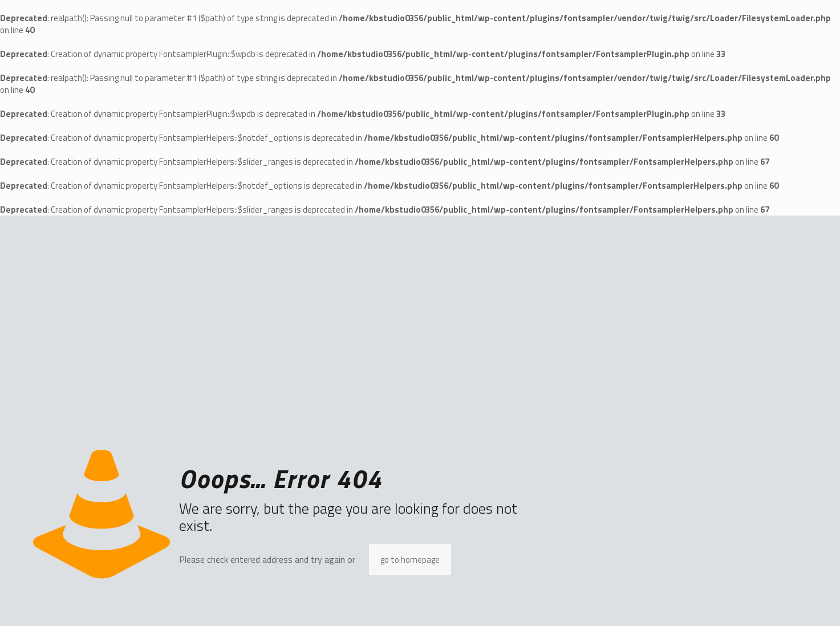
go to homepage (410, 560)
